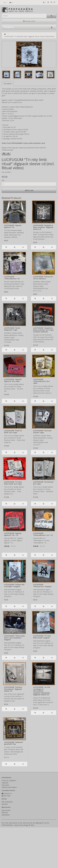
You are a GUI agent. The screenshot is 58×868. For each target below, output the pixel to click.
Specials (5, 804)
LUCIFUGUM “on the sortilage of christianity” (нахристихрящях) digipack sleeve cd (42, 691)
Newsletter (6, 815)
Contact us (8, 793)
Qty (3, 180)
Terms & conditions (9, 780)
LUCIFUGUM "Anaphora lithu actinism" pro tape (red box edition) (43, 330)
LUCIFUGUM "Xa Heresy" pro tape (44, 483)
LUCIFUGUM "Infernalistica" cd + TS (43, 534)
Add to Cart (29, 190)
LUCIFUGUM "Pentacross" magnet (42, 585)
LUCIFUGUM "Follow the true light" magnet (14, 585)
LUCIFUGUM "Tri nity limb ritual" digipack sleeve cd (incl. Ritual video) (29, 36)
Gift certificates (7, 802)
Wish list (5, 813)
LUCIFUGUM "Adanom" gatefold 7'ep (14, 743)
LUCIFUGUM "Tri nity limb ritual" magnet (42, 637)
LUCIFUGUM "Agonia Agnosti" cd (13, 226)
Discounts (5, 785)
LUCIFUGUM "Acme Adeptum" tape (12, 329)
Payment (5, 783)
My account (6, 810)
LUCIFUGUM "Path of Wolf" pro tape (13, 432)
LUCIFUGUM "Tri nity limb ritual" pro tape (13, 483)
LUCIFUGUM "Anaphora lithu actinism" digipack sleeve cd (43, 227)
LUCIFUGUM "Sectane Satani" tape (42, 432)
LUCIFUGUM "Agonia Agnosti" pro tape (13, 380)
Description (8, 84)
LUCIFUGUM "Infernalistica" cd (12, 278)
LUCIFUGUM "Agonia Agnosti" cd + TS (13, 534)
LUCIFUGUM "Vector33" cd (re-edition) (43, 278)
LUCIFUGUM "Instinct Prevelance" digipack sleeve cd (13, 689)
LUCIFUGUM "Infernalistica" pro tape (41, 381)
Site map (7, 796)
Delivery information (9, 787)
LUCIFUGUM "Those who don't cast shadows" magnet (14, 638)
